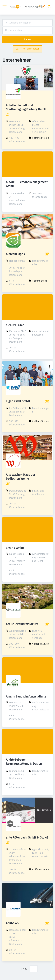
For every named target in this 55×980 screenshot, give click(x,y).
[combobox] (27, 23)
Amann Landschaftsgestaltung (26, 696)
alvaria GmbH (15, 548)
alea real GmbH (16, 325)
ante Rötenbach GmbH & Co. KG (27, 838)
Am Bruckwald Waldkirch (22, 624)
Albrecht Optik (15, 254)
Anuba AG (12, 923)
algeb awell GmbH (18, 401)
